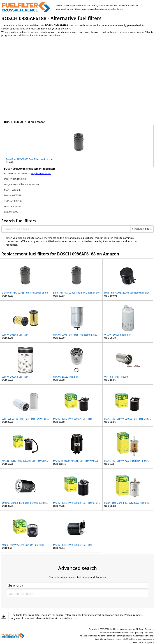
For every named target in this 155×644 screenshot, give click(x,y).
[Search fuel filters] (66, 229)
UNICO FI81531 (13, 206)
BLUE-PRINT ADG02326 (17, 173)
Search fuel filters (142, 229)
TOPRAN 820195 (13, 201)
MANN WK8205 (13, 190)
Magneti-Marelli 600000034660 (21, 184)
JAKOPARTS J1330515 (16, 179)
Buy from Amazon (41, 173)
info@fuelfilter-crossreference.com (138, 639)
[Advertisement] (31, 70)
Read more (118, 9)
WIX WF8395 (11, 212)
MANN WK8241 (13, 195)
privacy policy (148, 642)
